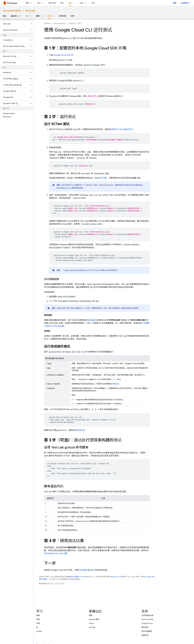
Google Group (147, 623)
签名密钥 (92, 320)
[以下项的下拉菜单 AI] (31, 16)
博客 (175, 3)
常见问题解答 (147, 631)
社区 (81, 3)
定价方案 (102, 178)
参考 (38, 619)
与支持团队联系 (147, 615)
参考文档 (63, 16)
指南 (38, 615)
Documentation (12, 11)
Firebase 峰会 (94, 619)
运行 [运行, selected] (49, 16)
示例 (72, 16)
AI (27, 16)
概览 (5, 16)
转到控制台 (185, 3)
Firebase (47, 23)
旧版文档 (145, 635)
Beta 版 (94, 570)
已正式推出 (83, 570)
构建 (27, 3)
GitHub (39, 631)
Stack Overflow (147, 619)
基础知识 (14, 16)
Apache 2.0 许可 (116, 577)
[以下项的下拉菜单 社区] (86, 3)
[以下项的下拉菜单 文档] (74, 3)
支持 (93, 3)
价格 (62, 3)
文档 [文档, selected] (70, 3)
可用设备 (115, 384)
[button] (15, 24)
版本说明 (145, 627)
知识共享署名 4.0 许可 (78, 577)
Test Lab (30, 11)
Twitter (91, 623)
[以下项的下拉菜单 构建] (32, 3)
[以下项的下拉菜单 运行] (44, 3)
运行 (39, 3)
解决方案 (52, 3)
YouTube (92, 627)
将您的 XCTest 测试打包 (121, 129)
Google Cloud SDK (62, 55)
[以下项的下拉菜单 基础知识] (21, 16)
